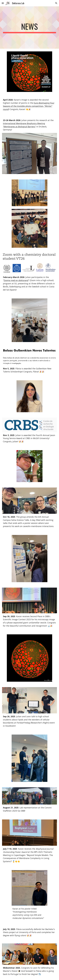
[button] (3, 3)
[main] (30, 28)
